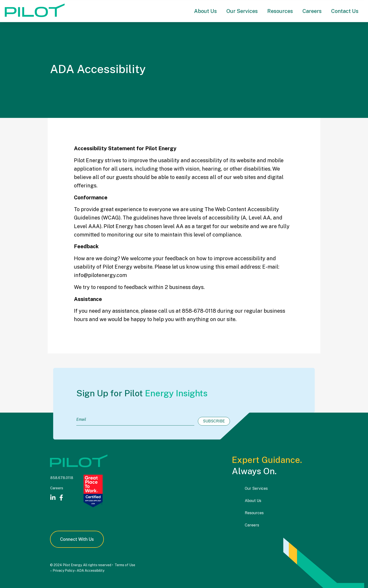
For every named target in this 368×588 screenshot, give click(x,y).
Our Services (242, 11)
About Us (205, 11)
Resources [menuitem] (254, 513)
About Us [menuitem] (253, 501)
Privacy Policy (63, 570)
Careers (312, 11)
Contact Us (345, 11)
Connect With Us (77, 539)
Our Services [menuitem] (256, 488)
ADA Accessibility (91, 570)
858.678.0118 (62, 478)
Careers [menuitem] (252, 525)
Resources (280, 11)
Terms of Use (125, 565)
